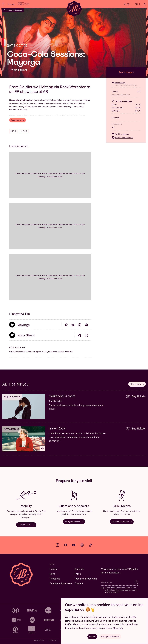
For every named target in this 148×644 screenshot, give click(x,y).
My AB (127, 4)
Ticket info (55, 579)
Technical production (86, 579)
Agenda (11, 4)
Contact (79, 583)
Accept (92, 636)
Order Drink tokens (122, 522)
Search (145, 4)
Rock (24, 131)
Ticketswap (118, 83)
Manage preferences (110, 636)
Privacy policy (39, 640)
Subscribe (136, 582)
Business (79, 569)
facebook (66, 545)
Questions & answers (61, 583)
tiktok (90, 545)
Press (78, 574)
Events (53, 569)
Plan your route (26, 525)
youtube (74, 545)
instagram (58, 545)
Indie (14, 131)
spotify (82, 545)
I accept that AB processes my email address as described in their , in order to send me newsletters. (121, 590)
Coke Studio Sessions (13, 10)
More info (118, 628)
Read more (18, 120)
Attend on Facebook (122, 138)
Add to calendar (120, 134)
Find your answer (74, 522)
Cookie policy (53, 640)
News (52, 574)
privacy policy (124, 590)
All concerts (137, 384)
